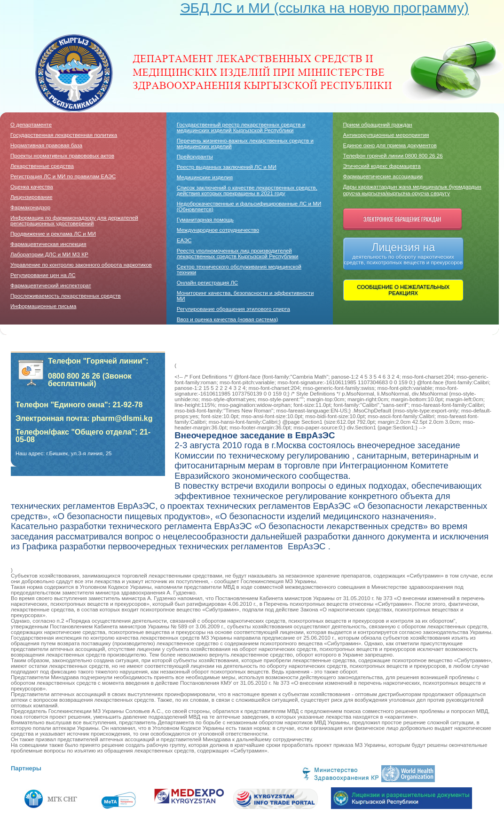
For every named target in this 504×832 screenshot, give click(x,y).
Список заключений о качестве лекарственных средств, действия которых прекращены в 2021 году (247, 190)
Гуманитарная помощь (205, 220)
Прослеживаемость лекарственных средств (66, 296)
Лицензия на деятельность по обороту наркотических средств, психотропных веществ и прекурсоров (403, 253)
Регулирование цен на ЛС (43, 275)
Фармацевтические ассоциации (383, 176)
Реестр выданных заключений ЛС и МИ (227, 167)
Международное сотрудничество (218, 230)
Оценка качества (32, 187)
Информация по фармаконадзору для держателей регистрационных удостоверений (74, 221)
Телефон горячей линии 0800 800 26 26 (393, 156)
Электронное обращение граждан (402, 219)
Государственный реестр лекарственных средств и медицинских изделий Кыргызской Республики (241, 127)
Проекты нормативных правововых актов (62, 156)
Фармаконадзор (30, 207)
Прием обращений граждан (378, 125)
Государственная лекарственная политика (64, 135)
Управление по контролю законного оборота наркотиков (81, 265)
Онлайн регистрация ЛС (207, 283)
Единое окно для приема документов (390, 145)
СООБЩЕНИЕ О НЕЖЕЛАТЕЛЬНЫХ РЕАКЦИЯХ (403, 290)
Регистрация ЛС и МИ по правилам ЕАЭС (63, 176)
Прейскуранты (195, 157)
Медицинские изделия (205, 177)
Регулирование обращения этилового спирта (233, 309)
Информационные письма (43, 306)
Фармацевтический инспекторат (51, 285)
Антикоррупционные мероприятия (386, 135)
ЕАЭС (184, 240)
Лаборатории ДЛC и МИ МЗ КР (49, 254)
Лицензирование (31, 197)
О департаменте (31, 125)
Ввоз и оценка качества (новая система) (228, 319)
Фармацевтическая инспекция (48, 244)
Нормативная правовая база (46, 145)
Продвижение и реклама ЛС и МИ (53, 234)
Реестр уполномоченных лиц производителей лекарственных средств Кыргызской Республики (238, 254)
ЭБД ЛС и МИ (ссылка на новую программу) (324, 8)
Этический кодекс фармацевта (382, 166)
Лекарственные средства (42, 166)
